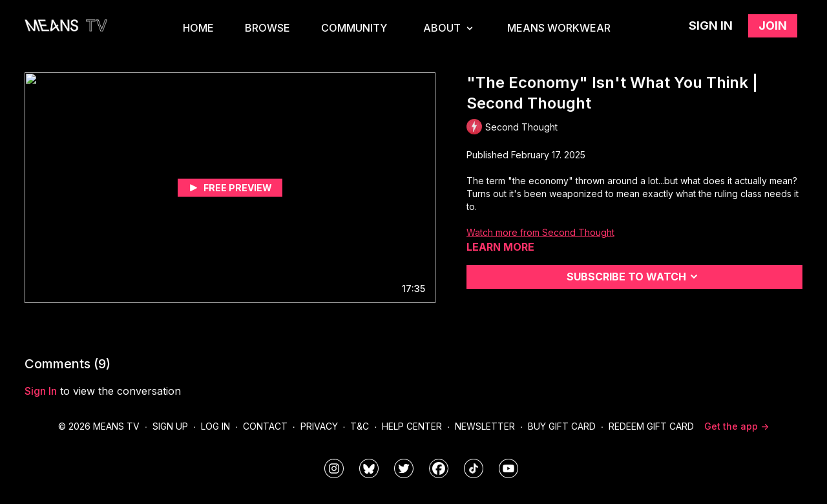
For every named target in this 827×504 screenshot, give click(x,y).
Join (773, 26)
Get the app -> (737, 426)
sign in (41, 391)
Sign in (711, 26)
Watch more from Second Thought (540, 232)
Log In (215, 426)
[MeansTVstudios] (369, 468)
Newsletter (485, 426)
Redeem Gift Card (651, 426)
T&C (360, 426)
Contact (265, 426)
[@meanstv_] (474, 468)
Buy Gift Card (562, 426)
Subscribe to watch (634, 277)
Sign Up (170, 426)
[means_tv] (334, 468)
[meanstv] (439, 468)
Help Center (412, 426)
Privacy (319, 426)
